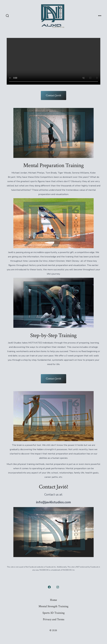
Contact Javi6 (53, 95)
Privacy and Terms (54, 619)
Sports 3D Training (54, 613)
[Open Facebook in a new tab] (49, 587)
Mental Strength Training (53, 606)
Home (53, 600)
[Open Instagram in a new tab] (58, 587)
